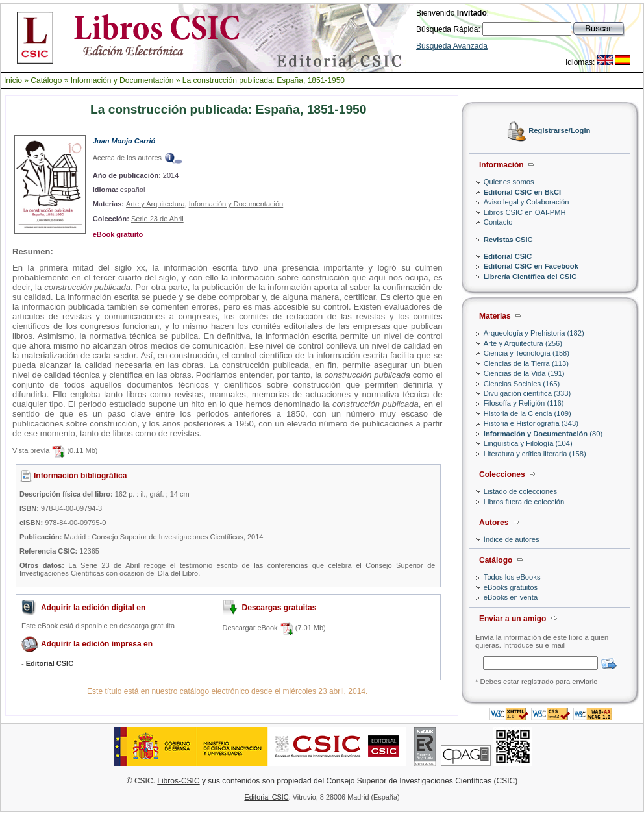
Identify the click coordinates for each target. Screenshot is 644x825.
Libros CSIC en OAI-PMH (525, 212)
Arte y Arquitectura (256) (523, 343)
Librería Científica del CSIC (530, 277)
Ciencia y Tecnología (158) (526, 353)
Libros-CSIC (178, 781)
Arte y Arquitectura (155, 204)
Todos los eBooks (512, 577)
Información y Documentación (122, 80)
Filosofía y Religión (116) (524, 403)
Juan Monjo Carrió (124, 141)
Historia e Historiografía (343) (531, 423)
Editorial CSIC (508, 256)
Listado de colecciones (520, 491)
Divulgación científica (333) (527, 393)
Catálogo (46, 80)
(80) (543, 434)
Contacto (498, 222)
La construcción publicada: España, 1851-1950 (264, 80)
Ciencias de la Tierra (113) (526, 363)
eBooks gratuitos (511, 587)
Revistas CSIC (508, 240)
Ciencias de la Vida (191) (524, 373)
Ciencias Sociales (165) (522, 384)
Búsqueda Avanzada (452, 46)
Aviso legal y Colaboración (526, 202)
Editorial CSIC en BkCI (522, 192)
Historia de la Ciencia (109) (527, 413)
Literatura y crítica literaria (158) (535, 454)
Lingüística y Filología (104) (528, 443)
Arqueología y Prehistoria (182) (534, 333)
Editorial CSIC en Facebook (531, 266)
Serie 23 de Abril (157, 219)
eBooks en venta (511, 597)
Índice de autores (512, 539)
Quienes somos (509, 182)
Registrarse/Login (559, 131)
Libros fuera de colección (524, 502)
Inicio (13, 80)
